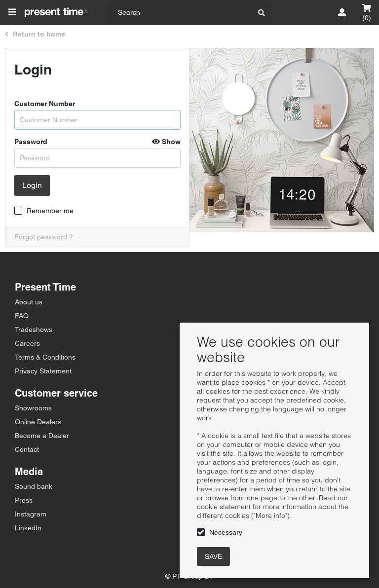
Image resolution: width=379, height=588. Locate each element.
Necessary (226, 532)
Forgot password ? (44, 237)
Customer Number (45, 104)
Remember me (50, 211)
